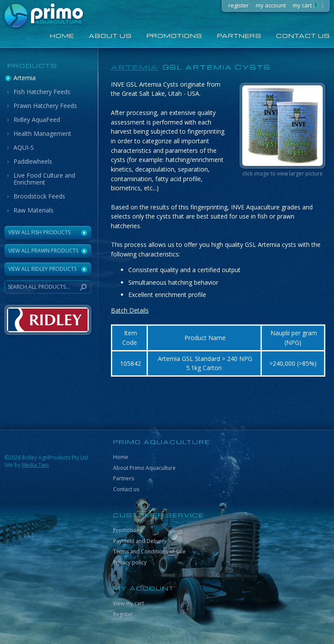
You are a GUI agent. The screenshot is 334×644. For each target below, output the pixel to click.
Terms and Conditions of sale (149, 551)
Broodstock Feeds (39, 196)
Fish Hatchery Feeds (42, 92)
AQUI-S (24, 147)
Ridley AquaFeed (37, 120)
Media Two (35, 465)
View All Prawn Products (43, 251)
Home (121, 457)
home (62, 35)
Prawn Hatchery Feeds (45, 106)
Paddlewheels (33, 161)
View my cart (129, 603)
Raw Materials (33, 210)
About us (110, 35)
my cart (308, 5)
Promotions (174, 35)
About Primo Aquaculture (144, 468)
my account (271, 5)
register (239, 5)
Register (123, 614)
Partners (239, 35)
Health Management (42, 133)
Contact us (126, 489)
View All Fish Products (39, 232)
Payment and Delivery (140, 541)
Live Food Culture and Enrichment (44, 179)
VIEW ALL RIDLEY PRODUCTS (42, 269)
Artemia (25, 78)
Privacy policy (130, 562)
